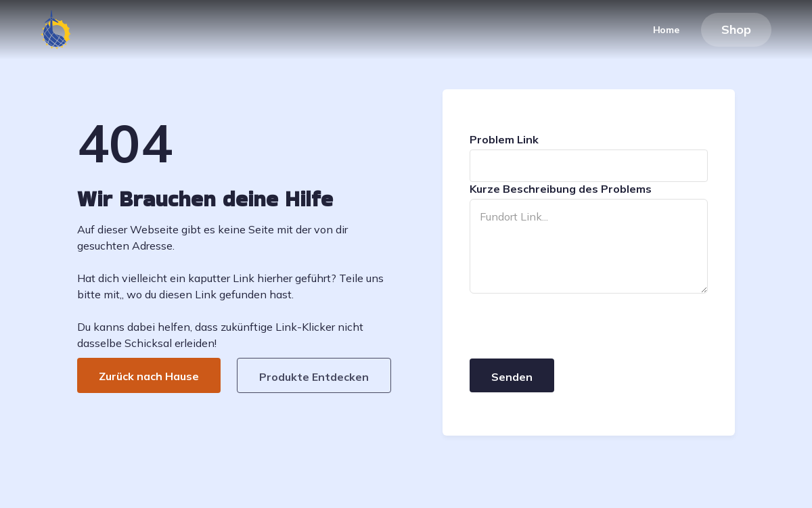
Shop (736, 29)
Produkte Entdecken (314, 377)
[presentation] (572, 327)
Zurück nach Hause (149, 376)
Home (666, 30)
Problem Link (504, 139)
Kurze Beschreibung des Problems (561, 189)
